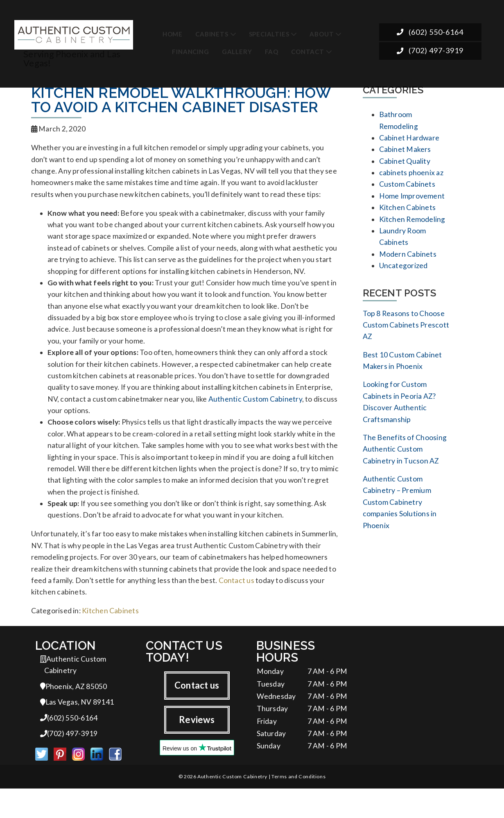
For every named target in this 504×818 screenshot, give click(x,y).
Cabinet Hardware (409, 139)
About (322, 32)
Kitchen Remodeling (412, 225)
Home (173, 32)
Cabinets (212, 32)
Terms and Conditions (298, 806)
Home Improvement (412, 201)
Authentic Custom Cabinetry (255, 413)
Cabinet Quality (405, 164)
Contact (308, 50)
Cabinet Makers (405, 152)
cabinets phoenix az (411, 176)
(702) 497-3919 (430, 51)
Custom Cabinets (407, 189)
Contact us (236, 604)
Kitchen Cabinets (110, 636)
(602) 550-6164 (430, 32)
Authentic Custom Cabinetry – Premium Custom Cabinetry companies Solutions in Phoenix (400, 520)
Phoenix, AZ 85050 (74, 713)
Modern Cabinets (408, 262)
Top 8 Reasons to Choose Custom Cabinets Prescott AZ (406, 335)
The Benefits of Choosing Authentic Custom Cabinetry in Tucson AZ (405, 464)
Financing (190, 50)
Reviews (197, 745)
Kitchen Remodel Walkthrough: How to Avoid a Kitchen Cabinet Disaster (181, 100)
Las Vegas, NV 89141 (77, 729)
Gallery (237, 50)
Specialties (269, 32)
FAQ (272, 50)
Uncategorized (403, 274)
